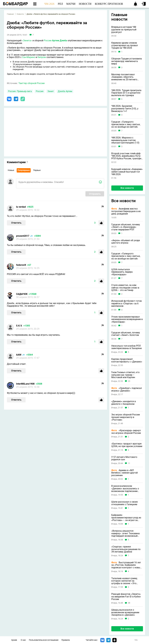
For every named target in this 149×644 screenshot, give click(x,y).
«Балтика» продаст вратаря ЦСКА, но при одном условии (127, 445)
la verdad (21, 207)
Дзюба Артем (65, 91)
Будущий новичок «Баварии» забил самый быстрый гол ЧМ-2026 (127, 172)
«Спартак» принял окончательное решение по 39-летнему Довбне (126, 549)
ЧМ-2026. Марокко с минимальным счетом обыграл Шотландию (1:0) (125, 140)
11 (129, 463)
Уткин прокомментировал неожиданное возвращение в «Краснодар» (127, 319)
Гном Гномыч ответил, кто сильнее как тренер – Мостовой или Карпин (125, 375)
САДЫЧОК (22, 294)
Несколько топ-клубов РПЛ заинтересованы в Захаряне (126, 347)
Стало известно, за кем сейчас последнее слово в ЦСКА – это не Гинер (125, 288)
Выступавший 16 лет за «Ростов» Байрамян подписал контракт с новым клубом (127, 565)
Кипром (42, 57)
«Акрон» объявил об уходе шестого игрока (126, 242)
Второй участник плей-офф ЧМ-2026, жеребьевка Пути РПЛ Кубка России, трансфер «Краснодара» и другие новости (127, 156)
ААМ (19, 355)
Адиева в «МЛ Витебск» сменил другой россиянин (124, 473)
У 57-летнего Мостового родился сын (124, 458)
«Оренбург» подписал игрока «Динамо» (127, 389)
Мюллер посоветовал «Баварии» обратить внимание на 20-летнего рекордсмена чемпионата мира (125, 77)
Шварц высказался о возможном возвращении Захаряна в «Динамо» (125, 612)
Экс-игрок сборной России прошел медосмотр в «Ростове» (126, 417)
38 (129, 603)
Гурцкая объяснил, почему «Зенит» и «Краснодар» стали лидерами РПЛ (126, 227)
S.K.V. (19, 326)
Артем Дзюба (60, 41)
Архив (14, 640)
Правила (66, 640)
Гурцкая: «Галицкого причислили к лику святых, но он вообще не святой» (126, 124)
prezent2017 (23, 236)
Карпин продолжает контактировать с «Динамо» (127, 360)
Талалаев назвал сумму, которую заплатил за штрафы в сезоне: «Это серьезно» (124, 581)
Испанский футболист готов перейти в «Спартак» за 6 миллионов (126, 304)
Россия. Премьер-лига (20, 91)
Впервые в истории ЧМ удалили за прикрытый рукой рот (124, 30)
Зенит (51, 91)
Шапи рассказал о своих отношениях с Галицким (125, 503)
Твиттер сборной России (31, 83)
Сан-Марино (29, 57)
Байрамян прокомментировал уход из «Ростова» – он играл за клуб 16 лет (126, 518)
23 (129, 381)
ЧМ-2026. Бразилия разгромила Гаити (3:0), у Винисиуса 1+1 (125, 109)
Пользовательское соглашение (44, 640)
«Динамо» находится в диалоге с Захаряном (124, 403)
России (48, 41)
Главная (10, 14)
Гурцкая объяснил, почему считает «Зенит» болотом (126, 334)
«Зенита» (27, 41)
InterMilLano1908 (25, 384)
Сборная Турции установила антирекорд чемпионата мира (127, 61)
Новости (20, 14)
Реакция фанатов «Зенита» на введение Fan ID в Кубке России (126, 597)
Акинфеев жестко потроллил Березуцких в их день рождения (126, 211)
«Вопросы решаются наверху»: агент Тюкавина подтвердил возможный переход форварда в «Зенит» (127, 533)
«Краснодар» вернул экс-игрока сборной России (126, 432)
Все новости (127, 188)
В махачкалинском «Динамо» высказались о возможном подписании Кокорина (125, 489)
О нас (23, 640)
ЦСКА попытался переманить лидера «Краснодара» (122, 272)
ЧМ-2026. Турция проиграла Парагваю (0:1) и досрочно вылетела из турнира (126, 93)
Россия (40, 91)
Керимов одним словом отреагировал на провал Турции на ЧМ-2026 (125, 45)
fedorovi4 (21, 265)
